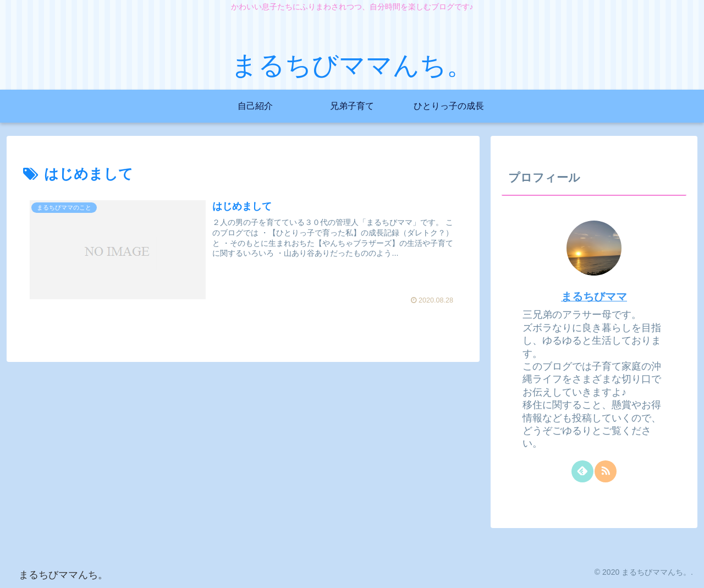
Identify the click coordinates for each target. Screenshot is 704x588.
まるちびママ (594, 296)
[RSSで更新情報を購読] (606, 471)
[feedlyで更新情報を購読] (582, 471)
